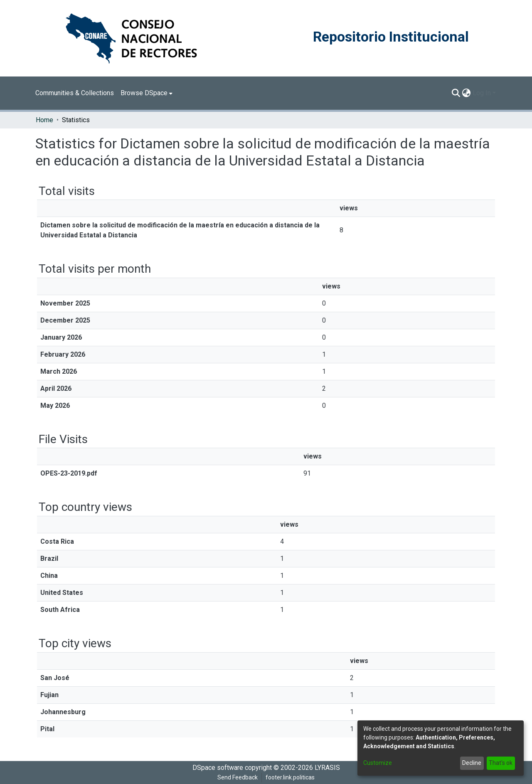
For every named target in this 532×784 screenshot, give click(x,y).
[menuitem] (147, 93)
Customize (378, 763)
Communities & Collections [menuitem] (75, 93)
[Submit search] (456, 93)
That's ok (501, 763)
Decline (472, 763)
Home (44, 120)
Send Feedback (238, 777)
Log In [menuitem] (482, 93)
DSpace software (218, 768)
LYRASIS (327, 768)
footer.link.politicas (290, 777)
